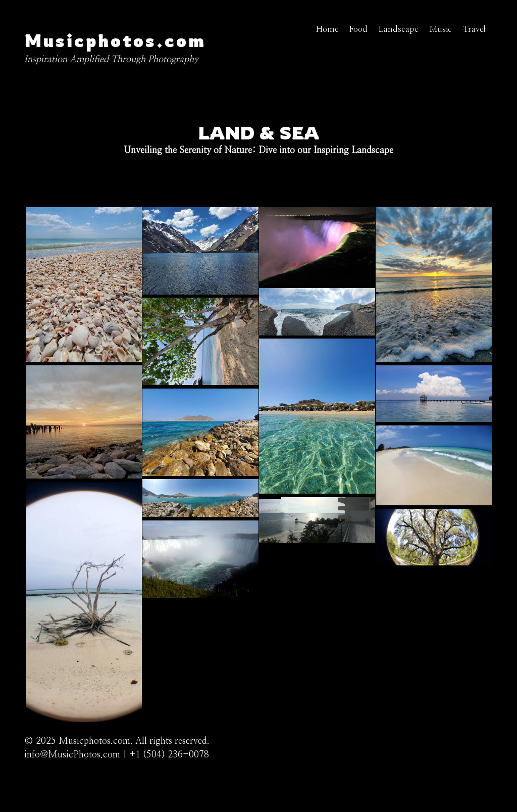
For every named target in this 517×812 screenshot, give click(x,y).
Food (358, 29)
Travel (474, 29)
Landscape (398, 29)
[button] (84, 360)
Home (327, 29)
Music (441, 29)
